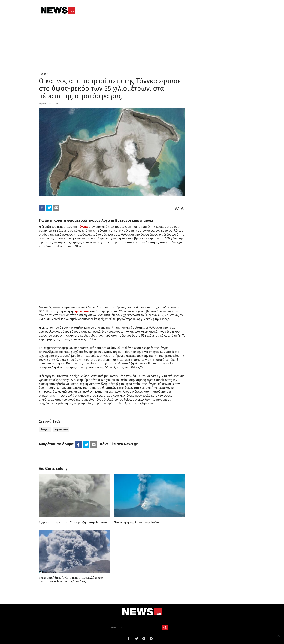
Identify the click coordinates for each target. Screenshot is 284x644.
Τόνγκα (45, 429)
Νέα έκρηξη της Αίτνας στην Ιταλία (136, 522)
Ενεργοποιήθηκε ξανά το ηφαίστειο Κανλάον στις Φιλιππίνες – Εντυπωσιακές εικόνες (71, 580)
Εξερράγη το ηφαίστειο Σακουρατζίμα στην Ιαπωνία (73, 522)
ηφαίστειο (61, 429)
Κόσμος (43, 74)
